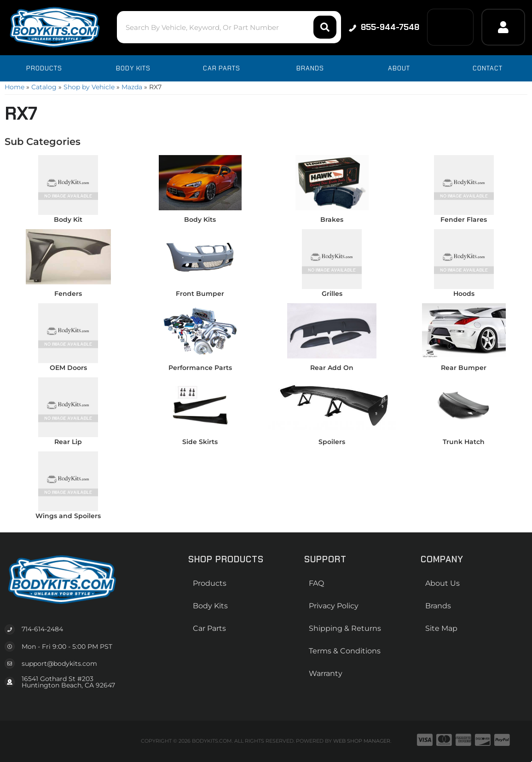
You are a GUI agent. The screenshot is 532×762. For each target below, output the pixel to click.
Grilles (332, 294)
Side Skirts (200, 442)
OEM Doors (68, 368)
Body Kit (68, 219)
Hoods (464, 294)
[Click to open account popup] (503, 27)
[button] (226, 27)
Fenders (68, 294)
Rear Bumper (464, 368)
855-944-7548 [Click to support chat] (383, 27)
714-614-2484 (42, 629)
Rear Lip (68, 442)
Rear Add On (332, 368)
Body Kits (200, 219)
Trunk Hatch (464, 442)
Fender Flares (464, 219)
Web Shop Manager (362, 741)
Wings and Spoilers (68, 516)
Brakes (332, 219)
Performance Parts (200, 368)
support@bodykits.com (59, 664)
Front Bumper (200, 294)
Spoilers (332, 442)
